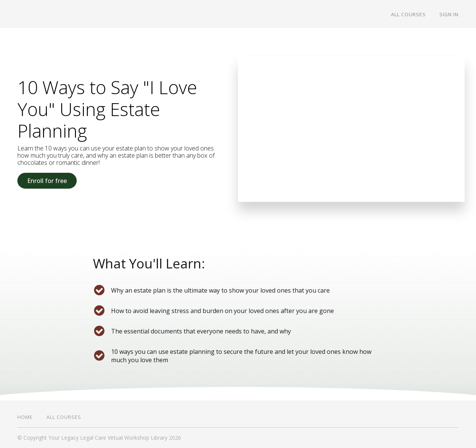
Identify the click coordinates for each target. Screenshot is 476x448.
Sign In (449, 14)
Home (25, 417)
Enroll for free (47, 181)
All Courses (408, 14)
